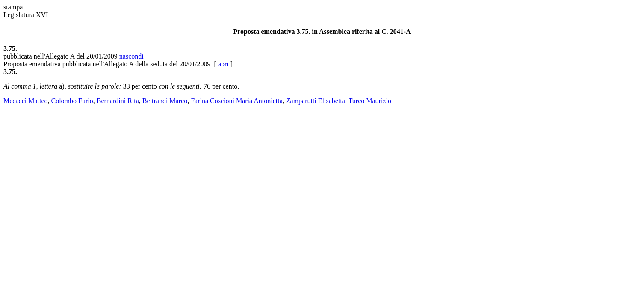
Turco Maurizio (370, 101)
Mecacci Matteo (26, 101)
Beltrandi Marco (165, 101)
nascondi (131, 56)
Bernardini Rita (118, 101)
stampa (13, 7)
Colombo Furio (72, 101)
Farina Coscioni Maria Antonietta (237, 101)
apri (224, 64)
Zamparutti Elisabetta (316, 101)
